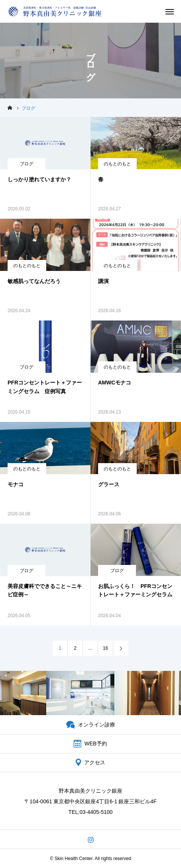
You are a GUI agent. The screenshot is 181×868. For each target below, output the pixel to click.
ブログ (27, 164)
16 (105, 648)
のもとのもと (117, 164)
